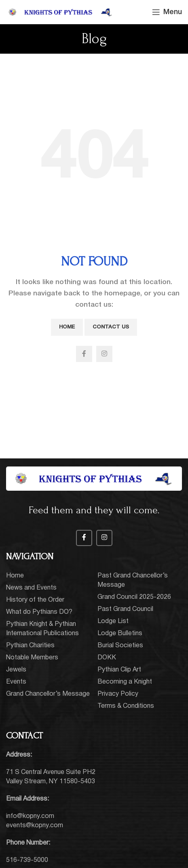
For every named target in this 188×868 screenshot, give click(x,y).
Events (16, 682)
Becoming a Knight (125, 682)
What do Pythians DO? (39, 612)
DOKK (107, 658)
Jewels (16, 670)
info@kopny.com (30, 816)
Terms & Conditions (126, 706)
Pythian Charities (30, 646)
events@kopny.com (35, 826)
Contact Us (111, 327)
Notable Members (32, 658)
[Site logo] (61, 12)
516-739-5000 (27, 860)
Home (67, 327)
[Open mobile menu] (167, 12)
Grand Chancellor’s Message (48, 694)
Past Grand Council (125, 609)
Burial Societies (120, 646)
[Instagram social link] (104, 354)
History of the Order (35, 600)
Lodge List (113, 621)
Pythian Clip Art (119, 670)
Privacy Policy (118, 694)
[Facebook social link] (84, 354)
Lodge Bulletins (120, 634)
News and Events (31, 588)
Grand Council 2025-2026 (134, 597)
